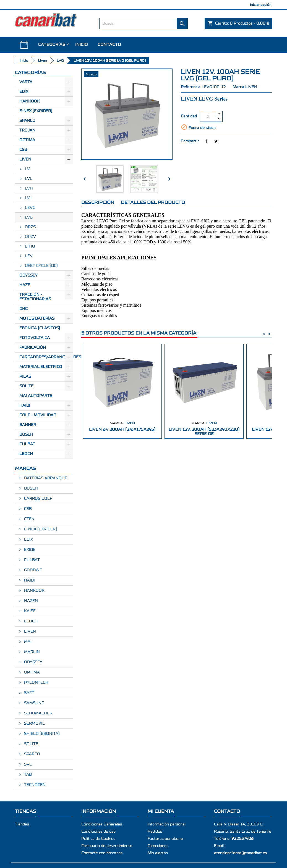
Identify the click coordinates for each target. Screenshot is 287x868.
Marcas (25, 468)
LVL (29, 179)
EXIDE (29, 550)
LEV (29, 256)
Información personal (167, 824)
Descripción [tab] (98, 202)
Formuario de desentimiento (107, 846)
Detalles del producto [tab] (153, 202)
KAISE (29, 611)
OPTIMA (31, 672)
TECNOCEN (34, 785)
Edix (24, 92)
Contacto (109, 45)
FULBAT (27, 444)
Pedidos (155, 832)
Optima (27, 140)
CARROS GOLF (38, 499)
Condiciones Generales (102, 824)
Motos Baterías (37, 319)
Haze (25, 285)
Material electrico (41, 367)
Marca (238, 87)
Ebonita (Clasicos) (40, 328)
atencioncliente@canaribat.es (240, 853)
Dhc (24, 309)
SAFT (29, 693)
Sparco (27, 121)
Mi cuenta (161, 811)
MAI (27, 642)
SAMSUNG (34, 703)
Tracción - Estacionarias (35, 297)
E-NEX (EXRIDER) (40, 529)
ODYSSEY (33, 662)
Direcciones (158, 846)
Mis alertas (158, 853)
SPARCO (32, 754)
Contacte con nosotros (102, 853)
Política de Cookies (98, 839)
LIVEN (29, 632)
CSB (23, 150)
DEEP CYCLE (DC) (41, 266)
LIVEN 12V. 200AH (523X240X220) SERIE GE (204, 432)
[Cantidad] (208, 116)
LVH (29, 188)
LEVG (30, 208)
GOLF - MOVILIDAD (38, 415)
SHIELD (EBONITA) (41, 734)
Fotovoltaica (35, 338)
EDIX (28, 540)
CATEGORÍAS (52, 45)
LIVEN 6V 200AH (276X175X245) (122, 429)
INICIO (81, 45)
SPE (27, 764)
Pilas (25, 377)
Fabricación (33, 348)
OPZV (30, 237)
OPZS (30, 227)
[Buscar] (143, 23)
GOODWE (32, 570)
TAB (27, 775)
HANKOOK (34, 591)
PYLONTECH (36, 683)
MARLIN (31, 652)
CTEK (29, 519)
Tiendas (22, 824)
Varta (26, 82)
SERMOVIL (34, 724)
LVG (29, 217)
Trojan (27, 130)
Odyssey (28, 275)
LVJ (28, 198)
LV (27, 169)
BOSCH (26, 435)
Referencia (191, 87)
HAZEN (30, 601)
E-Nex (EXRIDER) (36, 111)
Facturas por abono (165, 839)
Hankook (30, 101)
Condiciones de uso (98, 832)
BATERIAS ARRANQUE (45, 478)
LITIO (30, 246)
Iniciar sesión (261, 5)
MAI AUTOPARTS (36, 396)
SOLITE (26, 386)
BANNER (28, 425)
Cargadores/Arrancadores (46, 357)
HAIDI (25, 406)
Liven (25, 159)
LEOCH (26, 454)
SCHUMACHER (38, 713)
